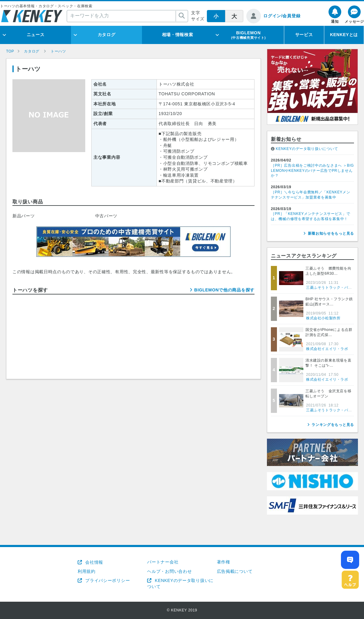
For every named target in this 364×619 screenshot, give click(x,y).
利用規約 (87, 571)
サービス (304, 35)
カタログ (107, 35)
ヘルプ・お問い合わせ (169, 571)
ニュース (36, 35)
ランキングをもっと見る (333, 425)
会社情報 (94, 562)
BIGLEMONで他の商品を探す (224, 290)
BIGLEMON (248, 35)
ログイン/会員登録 (282, 16)
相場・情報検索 (178, 35)
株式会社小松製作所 (323, 318)
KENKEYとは (344, 35)
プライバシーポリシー (107, 580)
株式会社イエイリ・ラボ (327, 349)
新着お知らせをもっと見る (331, 233)
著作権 (224, 562)
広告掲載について (235, 571)
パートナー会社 (163, 562)
